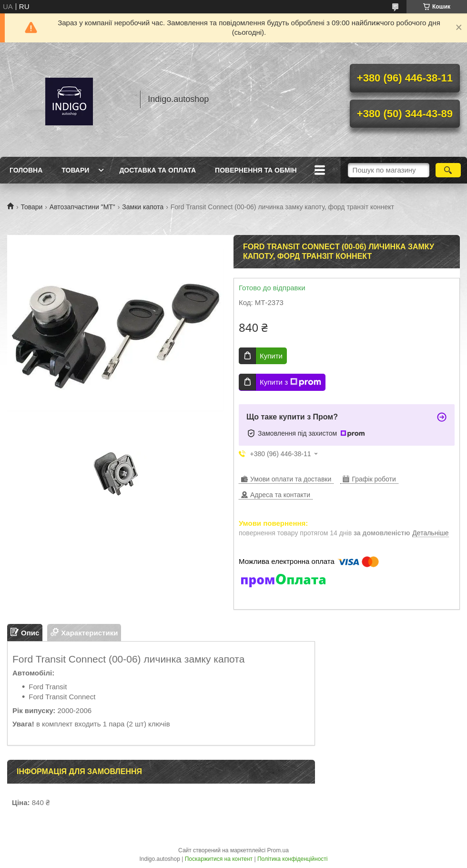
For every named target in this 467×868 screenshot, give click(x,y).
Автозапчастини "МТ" (82, 207)
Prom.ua (278, 850)
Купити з (290, 382)
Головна (26, 170)
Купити (271, 356)
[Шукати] (448, 170)
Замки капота (143, 207)
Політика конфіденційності (293, 859)
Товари (75, 170)
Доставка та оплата (157, 170)
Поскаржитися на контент (219, 859)
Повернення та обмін (256, 170)
